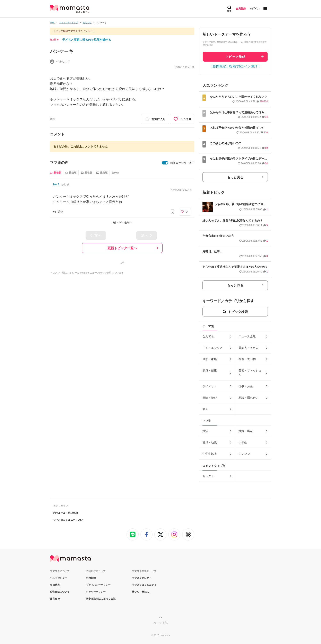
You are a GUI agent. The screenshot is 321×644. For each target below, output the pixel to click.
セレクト (208, 476)
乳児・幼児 (210, 442)
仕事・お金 (246, 386)
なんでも (208, 336)
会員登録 (241, 9)
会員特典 (55, 585)
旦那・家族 (210, 359)
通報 (52, 119)
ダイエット (210, 386)
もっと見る (235, 177)
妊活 (205, 431)
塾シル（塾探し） (142, 592)
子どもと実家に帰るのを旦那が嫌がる (87, 40)
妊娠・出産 (246, 431)
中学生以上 (210, 454)
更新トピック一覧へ (122, 248)
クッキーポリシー (96, 592)
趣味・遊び (210, 398)
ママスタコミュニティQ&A (68, 520)
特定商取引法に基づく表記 (101, 599)
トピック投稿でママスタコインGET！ (74, 31)
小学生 (243, 442)
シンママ (244, 454)
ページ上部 (160, 623)
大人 (205, 409)
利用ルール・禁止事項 (66, 513)
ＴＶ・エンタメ (212, 348)
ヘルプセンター (59, 578)
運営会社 (55, 599)
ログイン (255, 9)
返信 (60, 212)
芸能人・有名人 (249, 348)
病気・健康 (210, 370)
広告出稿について (60, 592)
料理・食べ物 (247, 359)
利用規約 (91, 578)
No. (56, 184)
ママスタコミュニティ (144, 585)
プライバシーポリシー (98, 585)
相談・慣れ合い (249, 398)
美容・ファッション (250, 373)
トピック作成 (235, 57)
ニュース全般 (247, 336)
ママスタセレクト (142, 578)
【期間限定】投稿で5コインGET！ (235, 66)
